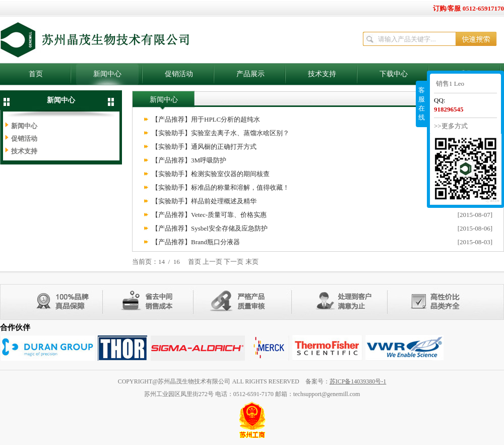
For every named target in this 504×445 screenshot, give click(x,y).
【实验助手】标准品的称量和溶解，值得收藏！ (220, 187)
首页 (36, 74)
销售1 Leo (450, 84)
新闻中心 (107, 74)
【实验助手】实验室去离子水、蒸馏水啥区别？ (220, 133)
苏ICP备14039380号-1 (358, 381)
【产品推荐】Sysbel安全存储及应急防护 (210, 228)
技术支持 (322, 74)
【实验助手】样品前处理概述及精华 (204, 201)
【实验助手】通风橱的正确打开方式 (204, 147)
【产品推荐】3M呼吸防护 (189, 160)
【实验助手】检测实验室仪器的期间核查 (211, 174)
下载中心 (394, 74)
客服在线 (422, 104)
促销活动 (179, 74)
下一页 (234, 262)
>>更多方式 (451, 126)
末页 (252, 262)
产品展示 (250, 74)
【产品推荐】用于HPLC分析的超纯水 (206, 119)
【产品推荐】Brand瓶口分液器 (196, 242)
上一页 (212, 262)
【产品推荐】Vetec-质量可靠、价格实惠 (209, 215)
